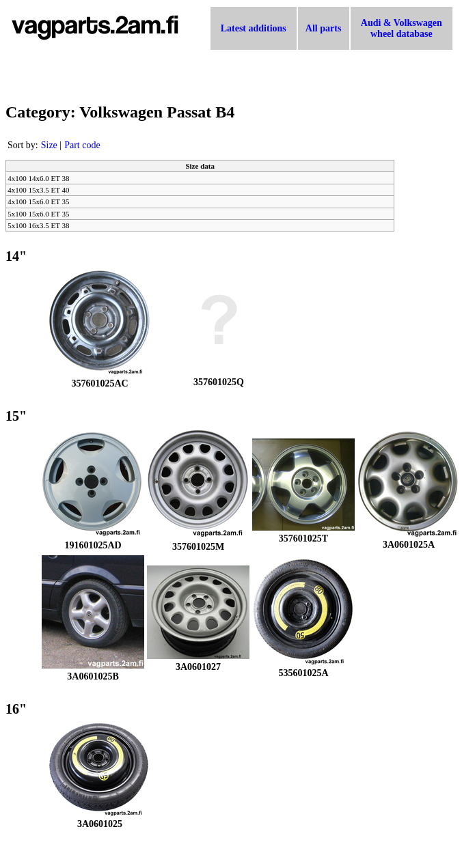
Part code (82, 145)
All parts (324, 28)
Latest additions (254, 28)
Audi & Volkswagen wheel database (402, 28)
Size (49, 145)
